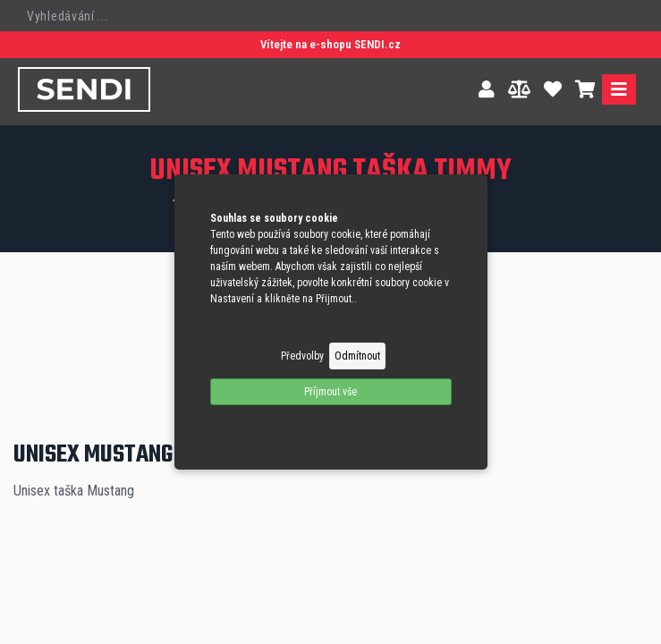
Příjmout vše (330, 392)
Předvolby (302, 356)
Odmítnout (357, 356)
